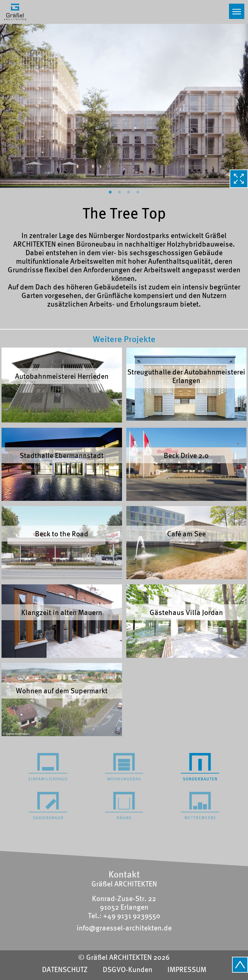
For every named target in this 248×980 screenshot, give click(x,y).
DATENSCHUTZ (65, 969)
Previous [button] (7, 105)
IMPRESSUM (187, 969)
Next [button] (241, 105)
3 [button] (129, 192)
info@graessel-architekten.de (124, 928)
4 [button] (138, 192)
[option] (124, 105)
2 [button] (120, 192)
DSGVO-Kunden (128, 969)
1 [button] (110, 192)
